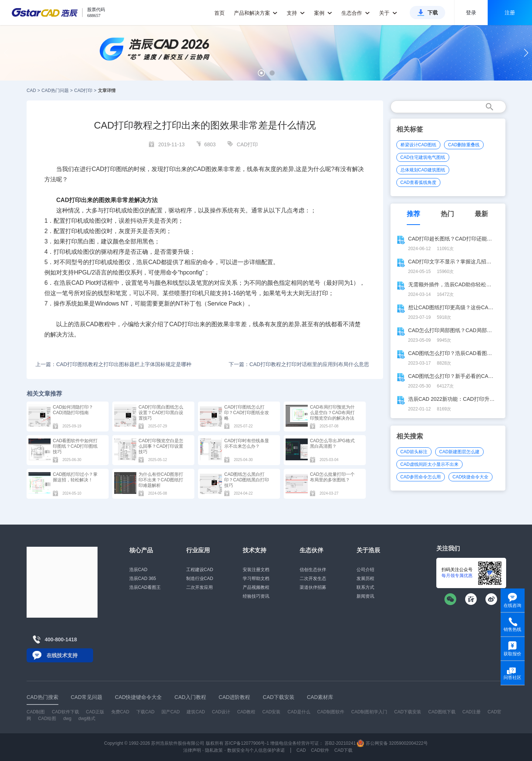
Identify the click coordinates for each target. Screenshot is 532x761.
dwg (67, 719)
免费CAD (120, 712)
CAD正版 (95, 712)
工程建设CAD (200, 570)
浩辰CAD (138, 570)
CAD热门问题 (55, 91)
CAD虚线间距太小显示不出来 (429, 464)
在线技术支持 (62, 655)
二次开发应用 (199, 587)
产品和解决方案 (256, 13)
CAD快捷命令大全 (470, 477)
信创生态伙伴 (313, 570)
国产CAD (170, 712)
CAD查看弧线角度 (418, 182)
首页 (219, 13)
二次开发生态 (313, 579)
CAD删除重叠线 (464, 145)
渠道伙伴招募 (313, 587)
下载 (433, 13)
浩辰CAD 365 (143, 579)
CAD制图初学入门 (369, 712)
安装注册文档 (256, 570)
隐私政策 (214, 750)
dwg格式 (87, 719)
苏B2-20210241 (340, 743)
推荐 (413, 214)
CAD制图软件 (331, 712)
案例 (323, 13)
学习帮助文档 (256, 579)
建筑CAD (196, 712)
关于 (388, 13)
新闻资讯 (365, 596)
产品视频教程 (256, 587)
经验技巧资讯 (256, 596)
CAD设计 (221, 712)
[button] (261, 73)
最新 (481, 214)
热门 (447, 214)
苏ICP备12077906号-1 (247, 743)
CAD (31, 91)
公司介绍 (365, 570)
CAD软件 (320, 750)
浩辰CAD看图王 (145, 587)
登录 (471, 13)
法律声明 (192, 750)
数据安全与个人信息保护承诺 (256, 750)
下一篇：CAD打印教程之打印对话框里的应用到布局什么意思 (299, 364)
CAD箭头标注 (414, 452)
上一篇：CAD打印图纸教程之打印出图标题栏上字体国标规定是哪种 (113, 364)
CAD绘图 (47, 719)
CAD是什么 (299, 712)
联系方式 (365, 587)
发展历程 (365, 579)
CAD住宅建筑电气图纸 (423, 157)
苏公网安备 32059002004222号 (392, 743)
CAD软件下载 (65, 712)
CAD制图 (36, 712)
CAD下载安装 (408, 712)
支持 (296, 13)
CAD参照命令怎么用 (421, 477)
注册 (510, 13)
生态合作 (356, 13)
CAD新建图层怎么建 (459, 452)
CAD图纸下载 (442, 712)
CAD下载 (343, 750)
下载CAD (145, 712)
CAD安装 (271, 712)
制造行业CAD (200, 579)
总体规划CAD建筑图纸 (423, 170)
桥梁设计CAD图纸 (418, 145)
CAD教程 (246, 712)
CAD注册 (472, 712)
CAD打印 (83, 91)
